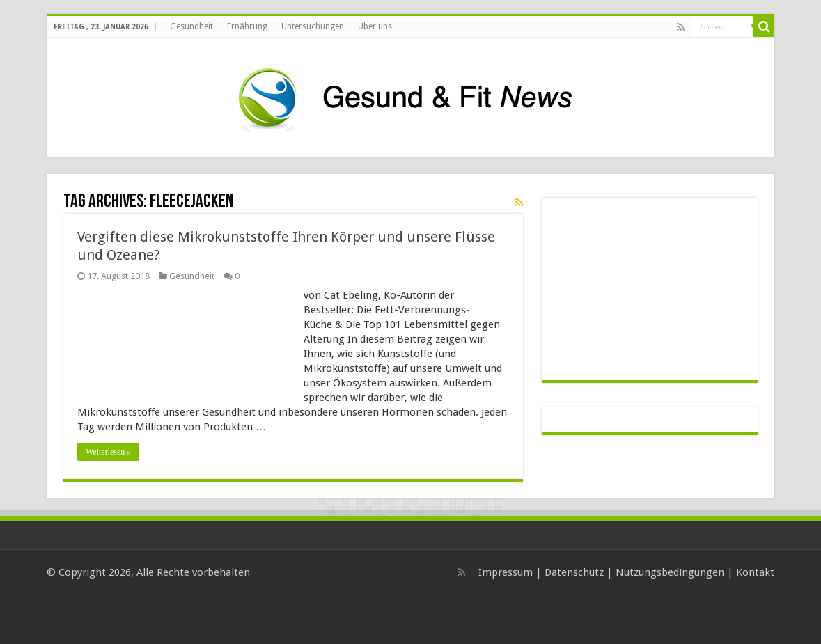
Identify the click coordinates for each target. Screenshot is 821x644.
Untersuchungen (313, 26)
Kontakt (755, 572)
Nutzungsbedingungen (670, 572)
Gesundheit (191, 26)
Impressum (506, 572)
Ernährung (247, 26)
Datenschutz (574, 572)
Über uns (375, 26)
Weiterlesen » (108, 452)
